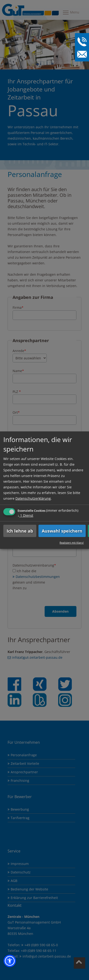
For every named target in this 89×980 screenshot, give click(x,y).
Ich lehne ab (20, 531)
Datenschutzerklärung (33, 498)
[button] (10, 961)
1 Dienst (25, 515)
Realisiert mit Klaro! (72, 542)
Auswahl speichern (62, 531)
